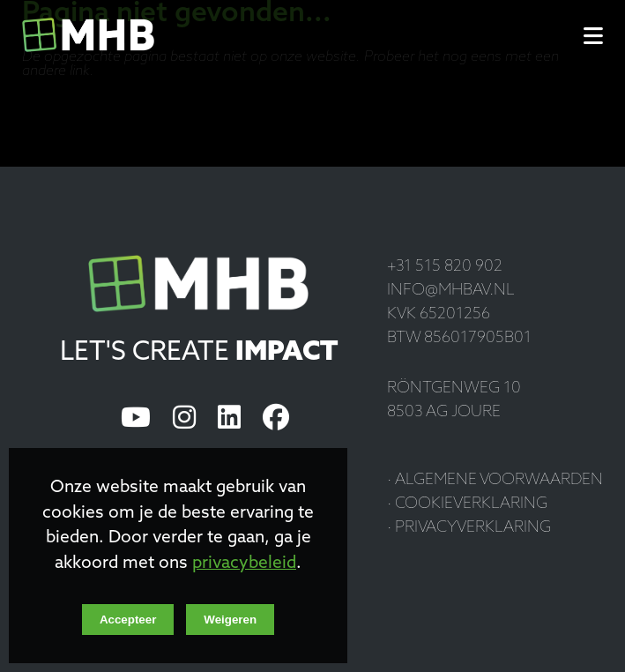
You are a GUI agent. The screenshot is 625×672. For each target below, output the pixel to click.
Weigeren (230, 620)
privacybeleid (244, 564)
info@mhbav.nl (451, 291)
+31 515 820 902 (445, 267)
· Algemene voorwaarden (495, 480)
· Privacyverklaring (469, 528)
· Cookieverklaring (467, 504)
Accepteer (128, 620)
